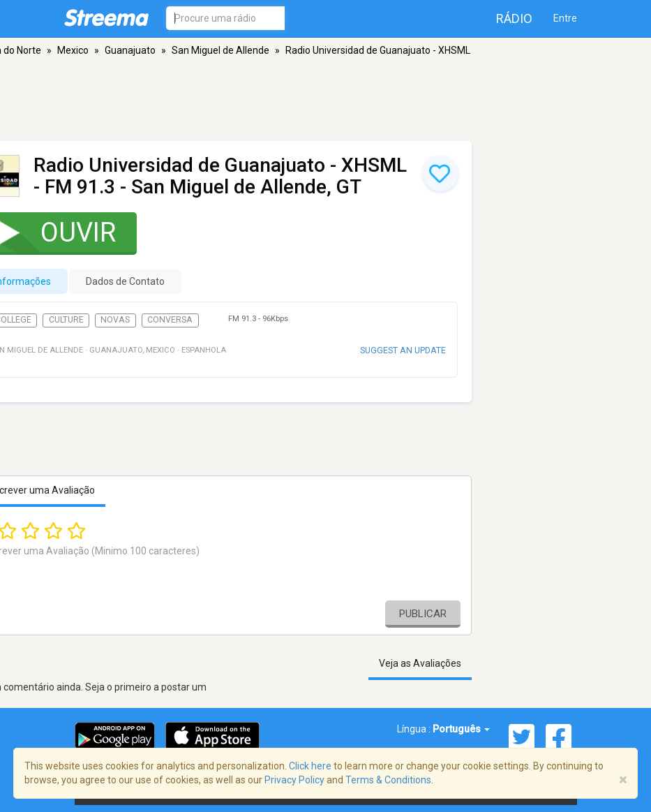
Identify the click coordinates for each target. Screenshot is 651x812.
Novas (115, 320)
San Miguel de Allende (220, 50)
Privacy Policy (294, 780)
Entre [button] (565, 18)
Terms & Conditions (388, 780)
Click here (310, 766)
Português (461, 729)
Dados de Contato (125, 281)
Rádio (514, 19)
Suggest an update (403, 350)
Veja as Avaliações (420, 663)
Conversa (170, 320)
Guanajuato (130, 50)
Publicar (423, 614)
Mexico (73, 50)
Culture (66, 320)
